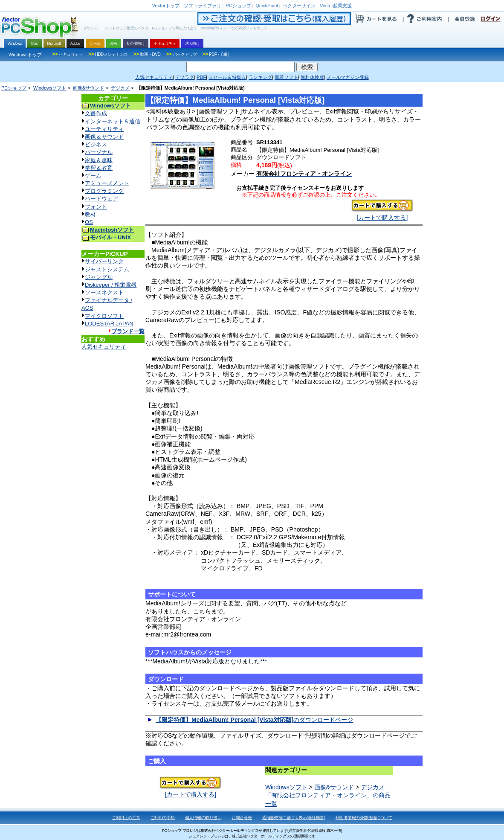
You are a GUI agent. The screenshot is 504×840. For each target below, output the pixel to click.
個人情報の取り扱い (203, 818)
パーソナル (99, 152)
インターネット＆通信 (113, 121)
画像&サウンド (88, 88)
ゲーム (93, 176)
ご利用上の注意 (126, 818)
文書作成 (96, 113)
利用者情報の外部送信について (364, 818)
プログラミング (104, 191)
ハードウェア (101, 199)
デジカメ (120, 88)
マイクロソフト (104, 316)
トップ (166, 6)
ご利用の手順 (163, 818)
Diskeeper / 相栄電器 (111, 285)
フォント (96, 207)
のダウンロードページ (254, 720)
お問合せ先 (242, 818)
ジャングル (99, 277)
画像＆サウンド (104, 137)
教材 (90, 214)
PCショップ (14, 88)
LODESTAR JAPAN (109, 324)
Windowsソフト (50, 88)
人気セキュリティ (104, 347)
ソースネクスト (104, 292)
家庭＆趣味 (99, 160)
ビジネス (96, 144)
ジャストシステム (107, 269)
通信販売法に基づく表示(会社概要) (294, 818)
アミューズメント (107, 183)
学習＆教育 (99, 168)
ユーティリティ (104, 129)
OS (89, 222)
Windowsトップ (25, 55)
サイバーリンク (104, 261)
